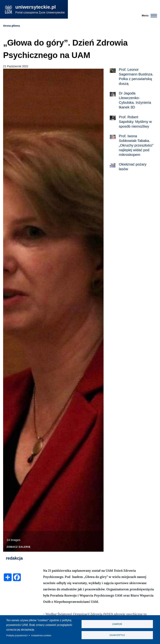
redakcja (14, 558)
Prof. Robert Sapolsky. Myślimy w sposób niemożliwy (135, 122)
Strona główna (11, 26)
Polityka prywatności (17, 635)
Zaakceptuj (117, 635)
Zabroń (117, 624)
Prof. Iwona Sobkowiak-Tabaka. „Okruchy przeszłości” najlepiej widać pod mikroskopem (136, 145)
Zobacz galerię (19, 547)
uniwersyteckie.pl (36, 7)
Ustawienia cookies (41, 635)
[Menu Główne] (148, 16)
